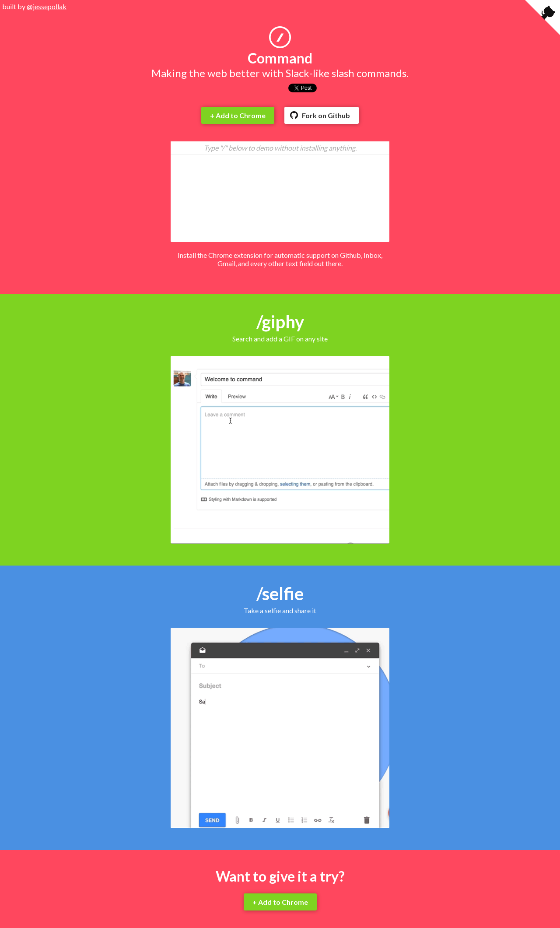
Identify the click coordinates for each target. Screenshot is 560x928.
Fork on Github (326, 115)
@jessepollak (47, 6)
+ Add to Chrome (238, 115)
